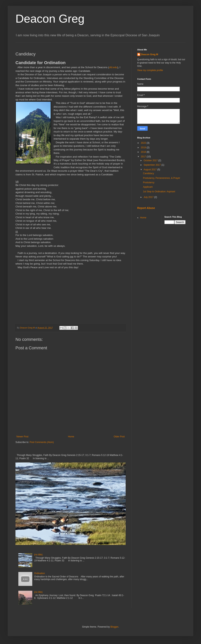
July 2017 (149, 197)
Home (71, 437)
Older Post (119, 437)
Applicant (148, 187)
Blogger (114, 627)
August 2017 (150, 170)
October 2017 (151, 160)
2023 (144, 143)
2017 (144, 157)
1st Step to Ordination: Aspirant (159, 192)
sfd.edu (113, 67)
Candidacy (149, 173)
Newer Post (22, 437)
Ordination (40, 573)
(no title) (38, 555)
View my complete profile (150, 70)
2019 (144, 148)
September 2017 (152, 165)
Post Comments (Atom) (42, 442)
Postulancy (149, 182)
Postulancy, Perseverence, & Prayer (162, 178)
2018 (144, 152)
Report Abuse (146, 208)
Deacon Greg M (150, 54)
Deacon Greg (50, 19)
